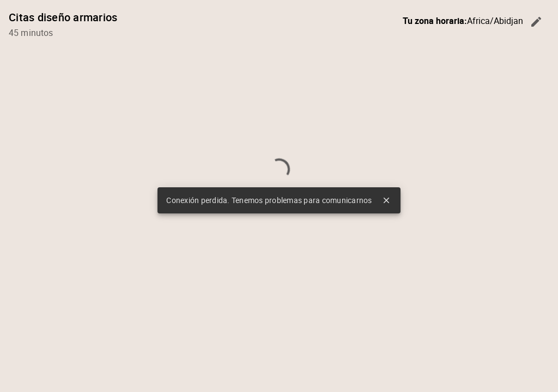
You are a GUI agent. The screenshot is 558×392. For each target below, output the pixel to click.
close (386, 200)
